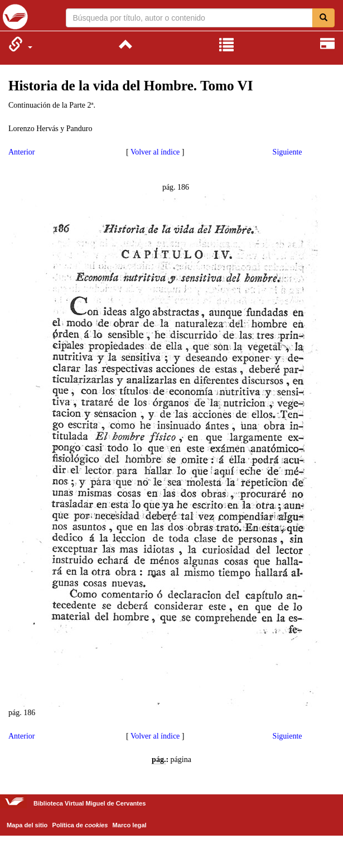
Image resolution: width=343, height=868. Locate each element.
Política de (80, 825)
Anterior (21, 152)
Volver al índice (155, 152)
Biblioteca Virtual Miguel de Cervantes (15, 17)
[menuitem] (20, 44)
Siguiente (288, 152)
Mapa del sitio (27, 825)
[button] (20, 44)
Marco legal (130, 825)
